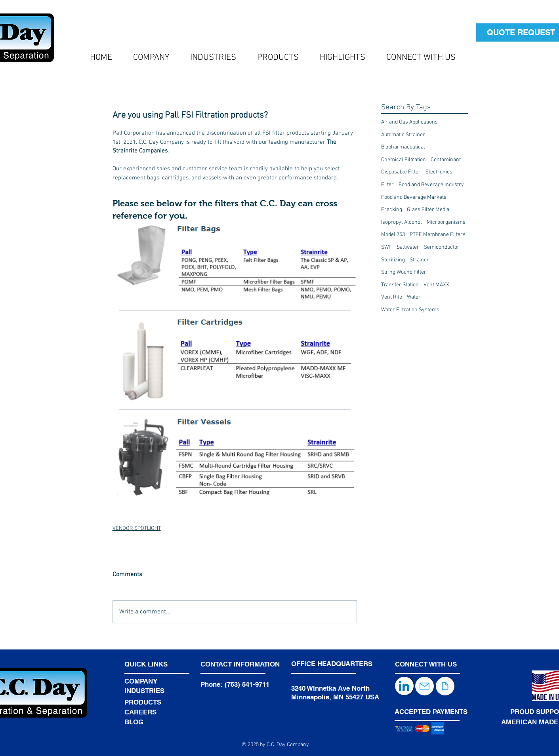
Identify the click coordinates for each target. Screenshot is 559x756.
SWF (386, 247)
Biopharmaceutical (403, 147)
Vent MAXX (436, 285)
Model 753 (393, 235)
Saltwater (408, 247)
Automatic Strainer (403, 135)
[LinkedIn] (404, 686)
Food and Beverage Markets (414, 197)
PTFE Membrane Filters (438, 235)
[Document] (445, 686)
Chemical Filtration (404, 160)
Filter (387, 185)
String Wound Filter (404, 272)
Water (414, 297)
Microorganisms (446, 222)
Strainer (419, 260)
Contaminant (446, 160)
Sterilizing (393, 260)
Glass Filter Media (428, 210)
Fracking (392, 210)
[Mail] (424, 686)
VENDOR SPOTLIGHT (137, 528)
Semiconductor (442, 247)
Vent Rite (392, 297)
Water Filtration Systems (410, 310)
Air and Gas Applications (409, 122)
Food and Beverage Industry (431, 185)
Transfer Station (400, 285)
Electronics (439, 172)
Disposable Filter (401, 172)
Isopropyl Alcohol (402, 222)
